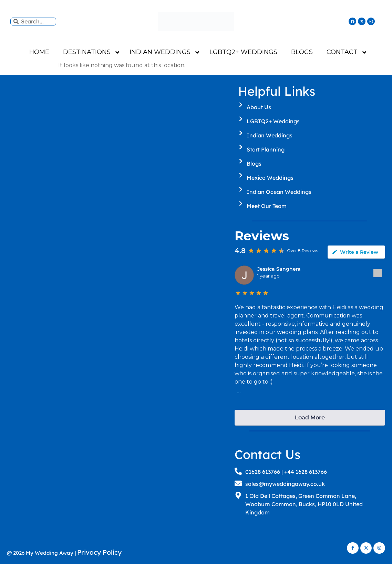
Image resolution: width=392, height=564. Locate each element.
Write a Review (355, 252)
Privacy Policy (99, 552)
